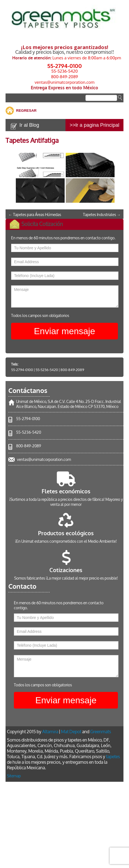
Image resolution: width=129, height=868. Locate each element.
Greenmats (101, 732)
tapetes (113, 757)
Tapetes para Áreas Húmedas (35, 215)
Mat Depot (71, 732)
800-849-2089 (64, 77)
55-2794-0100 (64, 66)
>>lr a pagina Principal (94, 125)
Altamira (50, 732)
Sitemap (14, 776)
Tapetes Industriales (102, 215)
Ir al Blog (29, 125)
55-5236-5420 (65, 71)
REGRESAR (26, 111)
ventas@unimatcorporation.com (65, 82)
